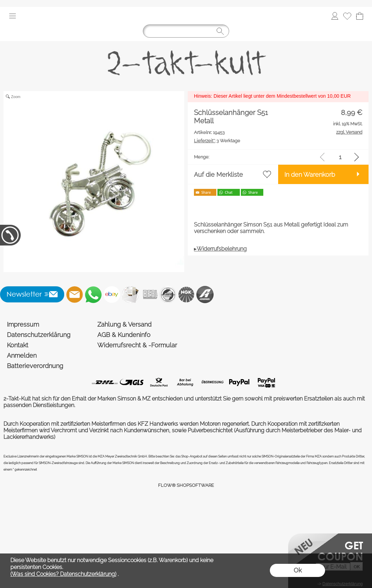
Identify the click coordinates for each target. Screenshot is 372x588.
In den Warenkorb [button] (310, 175)
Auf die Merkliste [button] (218, 175)
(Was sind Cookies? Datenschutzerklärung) (63, 574)
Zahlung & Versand (124, 324)
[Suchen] (186, 31)
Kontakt (18, 345)
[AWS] (168, 295)
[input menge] (340, 157)
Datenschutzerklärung (39, 335)
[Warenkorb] (360, 16)
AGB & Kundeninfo (124, 335)
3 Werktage (217, 141)
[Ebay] (112, 295)
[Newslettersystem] (130, 295)
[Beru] (149, 295)
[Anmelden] (335, 16)
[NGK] (186, 295)
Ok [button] (298, 570)
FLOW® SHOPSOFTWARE (186, 485)
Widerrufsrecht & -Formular (137, 345)
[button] (12, 16)
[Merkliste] (347, 16)
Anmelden (22, 355)
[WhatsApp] (93, 295)
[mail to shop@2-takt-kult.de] (75, 295)
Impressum (23, 324)
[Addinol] (205, 295)
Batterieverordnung (35, 366)
